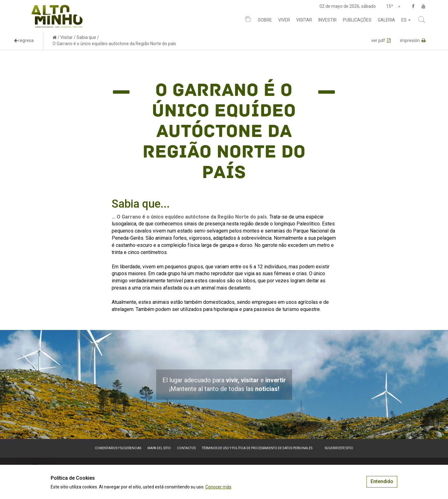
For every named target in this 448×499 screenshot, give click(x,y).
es (406, 20)
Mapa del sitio (159, 448)
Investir (327, 20)
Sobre (265, 20)
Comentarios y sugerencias (118, 448)
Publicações (357, 20)
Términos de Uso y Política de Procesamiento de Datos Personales (257, 448)
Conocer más (218, 487)
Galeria (386, 20)
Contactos (186, 448)
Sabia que (86, 37)
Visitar (304, 20)
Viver (284, 20)
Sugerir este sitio (339, 448)
